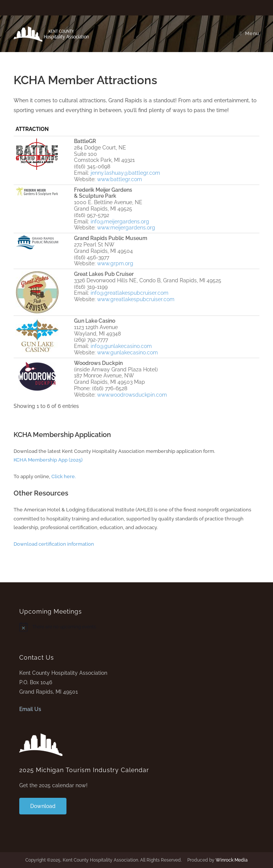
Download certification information (54, 544)
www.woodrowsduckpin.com (132, 395)
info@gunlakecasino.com (121, 346)
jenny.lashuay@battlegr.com (125, 173)
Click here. (64, 476)
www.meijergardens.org (126, 228)
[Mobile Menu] (249, 34)
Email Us (30, 709)
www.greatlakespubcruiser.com (136, 299)
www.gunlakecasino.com (127, 352)
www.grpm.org (115, 263)
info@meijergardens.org (120, 222)
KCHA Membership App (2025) (48, 460)
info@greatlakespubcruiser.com (130, 293)
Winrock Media (232, 860)
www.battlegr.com (120, 179)
